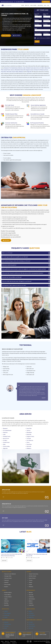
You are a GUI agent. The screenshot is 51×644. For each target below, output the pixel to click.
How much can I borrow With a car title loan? (12, 277)
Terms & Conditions (6, 642)
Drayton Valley (15, 72)
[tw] (31, 641)
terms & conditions (46, 38)
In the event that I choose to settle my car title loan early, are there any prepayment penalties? (23, 273)
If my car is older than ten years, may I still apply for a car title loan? (17, 281)
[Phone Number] (38, 35)
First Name (37, 24)
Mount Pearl (31, 623)
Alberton (6, 622)
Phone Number (38, 33)
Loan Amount (46, 33)
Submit (37, 41)
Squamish (6, 582)
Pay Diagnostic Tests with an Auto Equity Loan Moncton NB (37, 555)
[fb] (28, 641)
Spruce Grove (37, 68)
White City (31, 616)
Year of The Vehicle (37, 14)
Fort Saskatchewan (13, 68)
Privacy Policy (13, 641)
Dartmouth (6, 615)
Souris (5, 627)
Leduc (24, 68)
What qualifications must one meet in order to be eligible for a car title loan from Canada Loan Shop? (25, 269)
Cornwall (6, 625)
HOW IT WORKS (6, 35)
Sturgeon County (29, 70)
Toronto (31, 580)
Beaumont (7, 68)
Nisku (46, 68)
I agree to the (43, 38)
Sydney (6, 616)
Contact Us (46, 2)
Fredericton (31, 597)
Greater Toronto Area (34, 574)
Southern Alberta (8, 597)
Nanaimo (6, 587)
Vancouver (7, 580)
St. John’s (31, 622)
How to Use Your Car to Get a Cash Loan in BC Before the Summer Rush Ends (12, 555)
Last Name (45, 24)
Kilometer (37, 20)
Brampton (31, 587)
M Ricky (29, 558)
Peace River (4, 72)
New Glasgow (7, 613)
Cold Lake (36, 70)
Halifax (6, 611)
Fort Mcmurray (41, 70)
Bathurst (31, 601)
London (30, 584)
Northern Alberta (8, 593)
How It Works (33, 5)
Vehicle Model (46, 20)
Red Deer (6, 603)
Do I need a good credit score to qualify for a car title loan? (16, 257)
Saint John (31, 595)
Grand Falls (31, 605)
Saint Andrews (32, 599)
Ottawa (30, 582)
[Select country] (36, 35)
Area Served (40, 5)
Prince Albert (31, 615)
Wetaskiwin (17, 70)
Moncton (31, 593)
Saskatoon (31, 613)
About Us (27, 5)
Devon (47, 70)
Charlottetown (7, 623)
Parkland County (30, 68)
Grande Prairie (7, 70)
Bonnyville (23, 70)
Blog (45, 5)
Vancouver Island (8, 578)
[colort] (4, 496)
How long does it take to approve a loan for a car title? (14, 285)
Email (36, 29)
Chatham (31, 603)
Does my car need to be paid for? (10, 265)
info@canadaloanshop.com (7, 2)
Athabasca (21, 72)
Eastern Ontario (32, 578)
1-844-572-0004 (20, 2)
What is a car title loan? (8, 253)
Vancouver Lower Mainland (10, 574)
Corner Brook (31, 625)
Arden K (4, 558)
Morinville (9, 72)
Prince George (7, 584)
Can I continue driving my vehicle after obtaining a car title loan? (17, 261)
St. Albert (42, 68)
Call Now (6, 240)
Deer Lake (31, 627)
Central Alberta (8, 595)
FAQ (48, 5)
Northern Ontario (33, 576)
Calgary (6, 599)
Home (23, 5)
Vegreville (29, 72)
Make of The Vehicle (46, 14)
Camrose (13, 70)
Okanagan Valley (8, 576)
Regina (30, 611)
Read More (4, 561)
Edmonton (20, 68)
